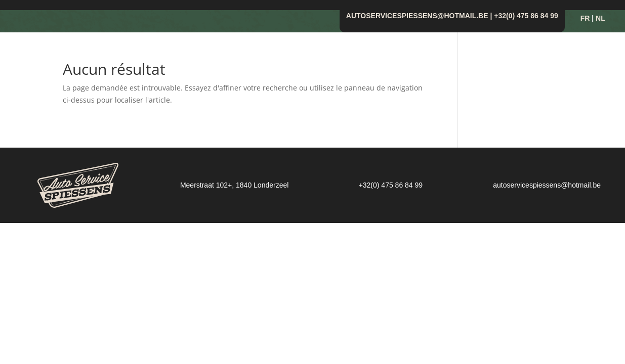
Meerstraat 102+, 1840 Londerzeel (234, 185)
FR (585, 18)
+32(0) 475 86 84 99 (526, 16)
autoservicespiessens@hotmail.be (417, 16)
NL (600, 18)
